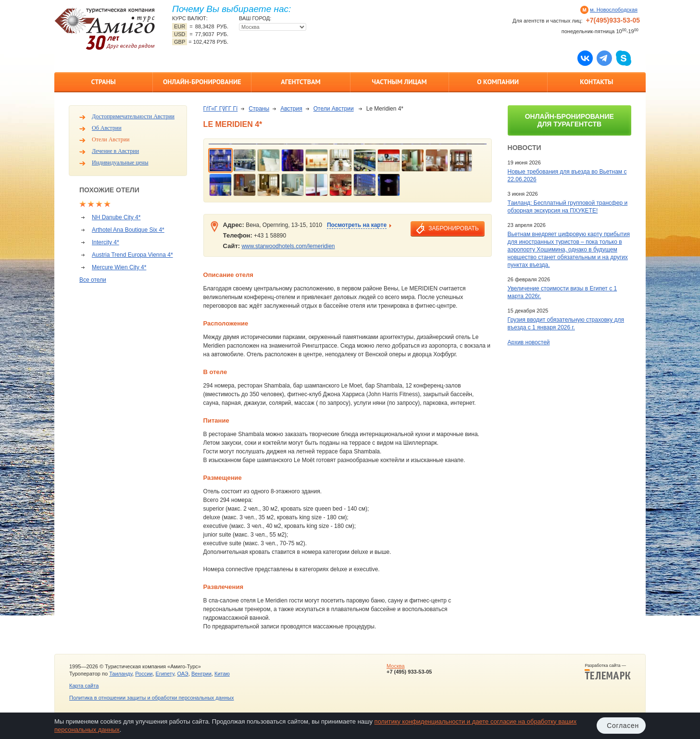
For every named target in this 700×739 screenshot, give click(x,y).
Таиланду (121, 674)
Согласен (623, 726)
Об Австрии (107, 128)
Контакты (596, 82)
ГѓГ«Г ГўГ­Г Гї (221, 109)
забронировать (453, 228)
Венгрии (201, 674)
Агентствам (300, 82)
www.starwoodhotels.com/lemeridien (288, 246)
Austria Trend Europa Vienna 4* (132, 255)
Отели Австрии (111, 139)
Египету (165, 674)
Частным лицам (399, 82)
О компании (498, 82)
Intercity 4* (106, 242)
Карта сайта (84, 686)
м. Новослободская (614, 10)
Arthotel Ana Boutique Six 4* (128, 230)
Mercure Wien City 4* (119, 267)
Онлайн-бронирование (202, 82)
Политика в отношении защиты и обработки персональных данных (151, 698)
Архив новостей (529, 342)
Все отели (93, 280)
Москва (396, 666)
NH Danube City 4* (116, 217)
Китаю (222, 674)
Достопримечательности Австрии (133, 116)
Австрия (291, 109)
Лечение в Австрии (115, 151)
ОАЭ (182, 674)
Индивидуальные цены (120, 163)
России (144, 674)
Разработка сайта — (608, 672)
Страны (103, 82)
